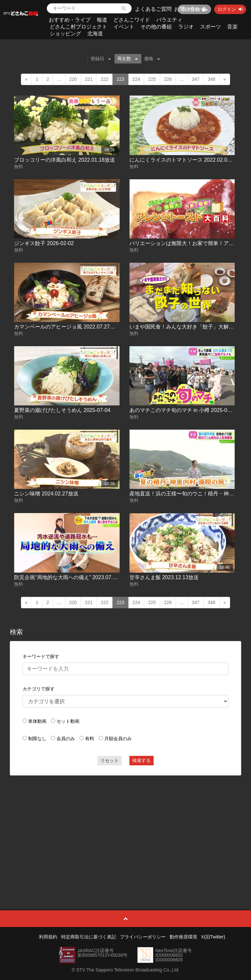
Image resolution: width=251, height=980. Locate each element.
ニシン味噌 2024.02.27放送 (46, 494)
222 (104, 79)
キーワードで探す (41, 656)
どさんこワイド (132, 20)
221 (89, 79)
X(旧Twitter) (213, 937)
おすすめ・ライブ (70, 20)
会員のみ (66, 739)
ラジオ (186, 27)
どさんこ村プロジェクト (78, 27)
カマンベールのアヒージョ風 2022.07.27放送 (67, 327)
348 (211, 79)
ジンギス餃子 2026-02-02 (44, 243)
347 (196, 79)
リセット (109, 760)
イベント (124, 27)
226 (168, 79)
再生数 (127, 59)
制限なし (37, 739)
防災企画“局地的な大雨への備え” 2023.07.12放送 (71, 577)
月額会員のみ (118, 739)
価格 (152, 59)
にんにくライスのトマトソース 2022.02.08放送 (185, 160)
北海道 (95, 34)
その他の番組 (156, 27)
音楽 (232, 27)
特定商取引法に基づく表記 (89, 937)
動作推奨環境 (183, 937)
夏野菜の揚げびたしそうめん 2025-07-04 (62, 410)
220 (73, 79)
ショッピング (65, 34)
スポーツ (210, 27)
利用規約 (48, 937)
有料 (90, 739)
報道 (102, 20)
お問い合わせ (190, 9)
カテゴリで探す (39, 689)
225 (152, 79)
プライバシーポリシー (143, 937)
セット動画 (68, 721)
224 (136, 79)
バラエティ (169, 20)
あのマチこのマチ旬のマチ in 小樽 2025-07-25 (184, 410)
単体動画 (37, 721)
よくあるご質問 (153, 9)
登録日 (101, 59)
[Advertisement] (126, 828)
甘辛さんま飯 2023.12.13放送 (164, 577)
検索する (142, 760)
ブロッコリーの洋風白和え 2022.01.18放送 (65, 160)
